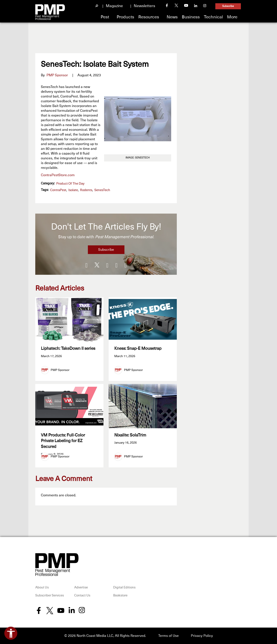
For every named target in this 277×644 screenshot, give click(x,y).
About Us (42, 587)
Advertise (81, 587)
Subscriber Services (50, 595)
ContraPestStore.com (58, 175)
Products (125, 17)
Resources (149, 17)
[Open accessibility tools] (11, 633)
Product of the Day (70, 184)
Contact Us (82, 595)
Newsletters (144, 6)
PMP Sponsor (57, 75)
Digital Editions (124, 587)
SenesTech (102, 190)
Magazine (114, 6)
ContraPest (58, 190)
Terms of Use (168, 636)
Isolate (73, 190)
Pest (105, 17)
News (172, 17)
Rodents (86, 190)
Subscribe (228, 6)
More (232, 17)
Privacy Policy (202, 636)
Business (191, 17)
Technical (213, 17)
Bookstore (120, 595)
